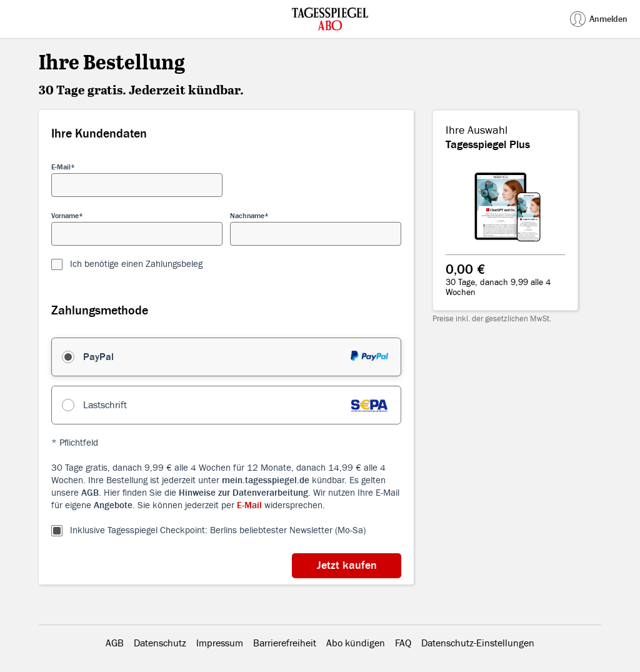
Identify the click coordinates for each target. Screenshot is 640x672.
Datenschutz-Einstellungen (478, 643)
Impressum (220, 643)
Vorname (65, 216)
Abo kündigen (356, 643)
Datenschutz (160, 643)
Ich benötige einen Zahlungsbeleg (136, 264)
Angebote (113, 505)
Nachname (247, 216)
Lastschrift (105, 405)
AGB (90, 493)
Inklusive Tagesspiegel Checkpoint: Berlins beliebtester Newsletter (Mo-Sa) (218, 530)
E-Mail (61, 167)
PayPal (98, 357)
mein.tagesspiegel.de (266, 480)
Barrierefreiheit (285, 643)
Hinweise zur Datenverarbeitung (243, 493)
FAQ (403, 643)
